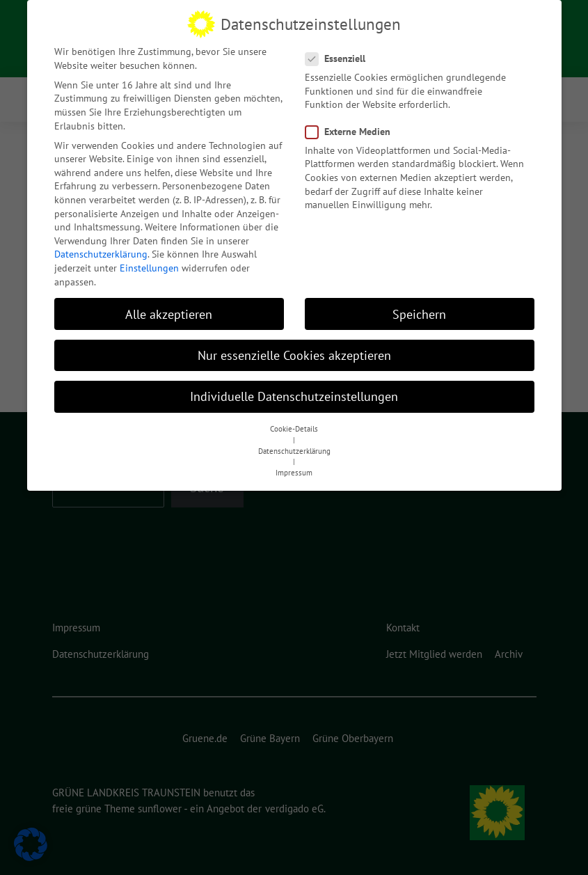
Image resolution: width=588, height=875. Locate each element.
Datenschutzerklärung (101, 254)
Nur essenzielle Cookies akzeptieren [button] (294, 355)
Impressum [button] (294, 473)
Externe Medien (352, 131)
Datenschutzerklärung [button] (294, 450)
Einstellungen (149, 268)
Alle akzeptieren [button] (169, 314)
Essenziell (340, 59)
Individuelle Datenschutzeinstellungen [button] (294, 396)
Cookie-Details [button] (294, 429)
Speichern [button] (419, 314)
